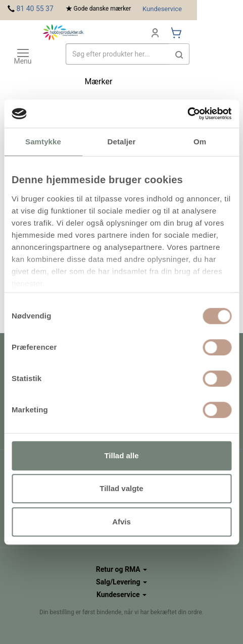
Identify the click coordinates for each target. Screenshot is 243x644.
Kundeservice (162, 9)
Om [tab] (200, 142)
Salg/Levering (121, 582)
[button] (179, 54)
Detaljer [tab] (122, 142)
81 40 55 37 (35, 9)
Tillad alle (121, 455)
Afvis (121, 522)
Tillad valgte (121, 488)
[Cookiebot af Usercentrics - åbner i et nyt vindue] (187, 114)
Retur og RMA (121, 569)
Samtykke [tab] (43, 142)
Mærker (99, 82)
